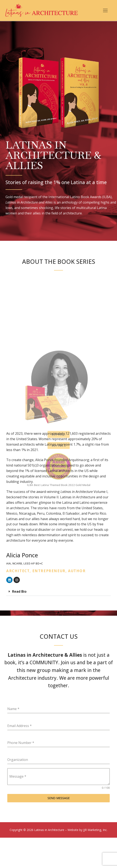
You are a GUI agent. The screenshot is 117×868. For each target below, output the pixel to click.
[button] (58, 592)
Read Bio (19, 591)
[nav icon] (105, 10)
